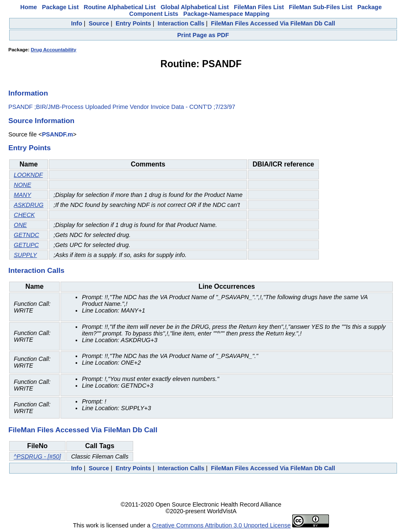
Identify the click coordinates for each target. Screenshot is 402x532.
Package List (61, 7)
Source (99, 23)
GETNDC (27, 235)
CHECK (24, 215)
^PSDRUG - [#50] (37, 456)
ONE (20, 225)
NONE (23, 185)
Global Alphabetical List (195, 7)
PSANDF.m (57, 134)
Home (29, 7)
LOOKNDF (28, 175)
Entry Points (133, 23)
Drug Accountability (54, 50)
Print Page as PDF (203, 35)
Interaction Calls (181, 23)
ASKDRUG (29, 205)
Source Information (41, 121)
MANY (23, 195)
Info (76, 23)
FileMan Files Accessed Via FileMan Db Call (273, 23)
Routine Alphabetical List (120, 7)
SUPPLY (25, 255)
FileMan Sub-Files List (321, 7)
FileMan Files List (259, 7)
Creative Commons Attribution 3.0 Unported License (221, 525)
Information (28, 93)
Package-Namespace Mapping (226, 14)
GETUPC (26, 245)
